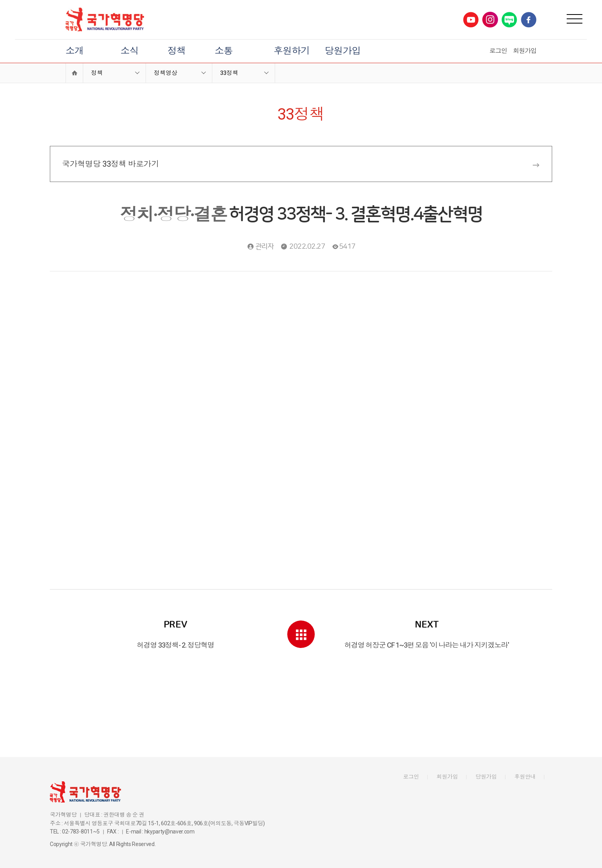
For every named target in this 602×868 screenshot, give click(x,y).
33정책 (229, 73)
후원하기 (292, 51)
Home (74, 73)
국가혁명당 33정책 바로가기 (301, 164)
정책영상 (166, 73)
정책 (177, 51)
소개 (75, 51)
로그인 (498, 51)
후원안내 (525, 777)
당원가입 (343, 51)
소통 (224, 51)
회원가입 (525, 51)
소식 (130, 51)
